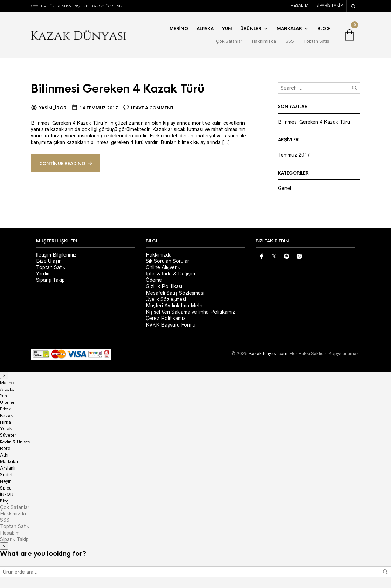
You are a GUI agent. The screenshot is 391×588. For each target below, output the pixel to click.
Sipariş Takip (330, 5)
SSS (290, 41)
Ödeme (154, 280)
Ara (385, 572)
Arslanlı (8, 468)
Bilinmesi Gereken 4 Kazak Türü (121, 89)
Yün (227, 29)
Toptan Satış (316, 41)
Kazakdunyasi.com (268, 353)
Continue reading (62, 164)
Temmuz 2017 (294, 155)
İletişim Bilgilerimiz (56, 255)
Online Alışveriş (163, 267)
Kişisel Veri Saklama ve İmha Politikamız (190, 312)
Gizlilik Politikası (164, 286)
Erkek (5, 409)
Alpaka (205, 29)
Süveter (8, 435)
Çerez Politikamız (166, 318)
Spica (6, 488)
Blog (324, 29)
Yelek (6, 428)
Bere (5, 448)
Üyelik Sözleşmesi (166, 299)
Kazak (6, 415)
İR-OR (7, 494)
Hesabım (300, 5)
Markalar (289, 29)
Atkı (4, 455)
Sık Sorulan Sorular (167, 261)
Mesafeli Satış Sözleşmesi (175, 293)
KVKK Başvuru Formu (171, 325)
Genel (284, 188)
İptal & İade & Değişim (170, 274)
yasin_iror (53, 108)
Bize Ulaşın (49, 261)
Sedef (6, 475)
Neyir (5, 481)
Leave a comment (152, 108)
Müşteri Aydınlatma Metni (175, 306)
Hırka (5, 422)
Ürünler (251, 29)
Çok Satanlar (229, 41)
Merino (179, 29)
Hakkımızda (264, 41)
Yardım (43, 274)
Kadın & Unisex (15, 442)
